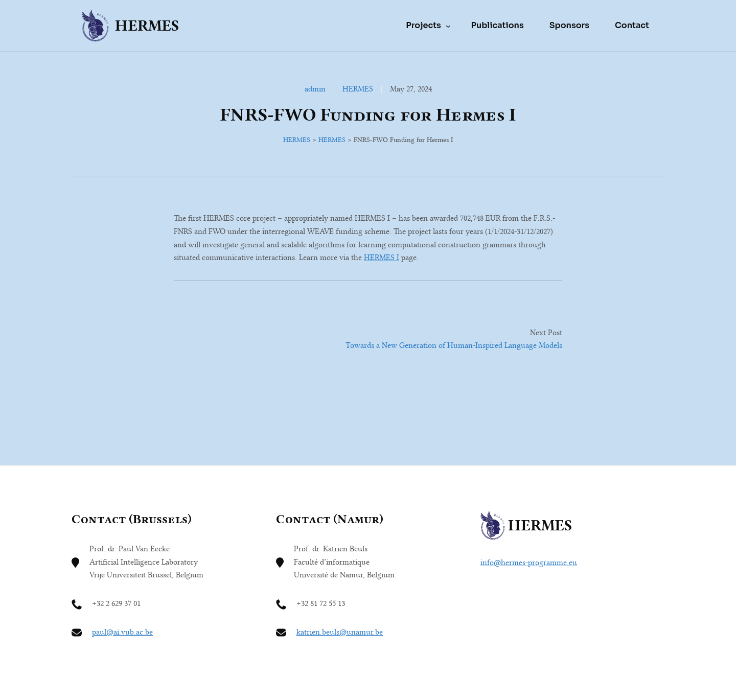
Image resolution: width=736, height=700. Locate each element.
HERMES (147, 26)
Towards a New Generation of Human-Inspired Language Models (454, 345)
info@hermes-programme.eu (529, 563)
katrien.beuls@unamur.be (340, 632)
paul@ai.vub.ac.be (122, 632)
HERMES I (382, 258)
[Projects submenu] (448, 26)
